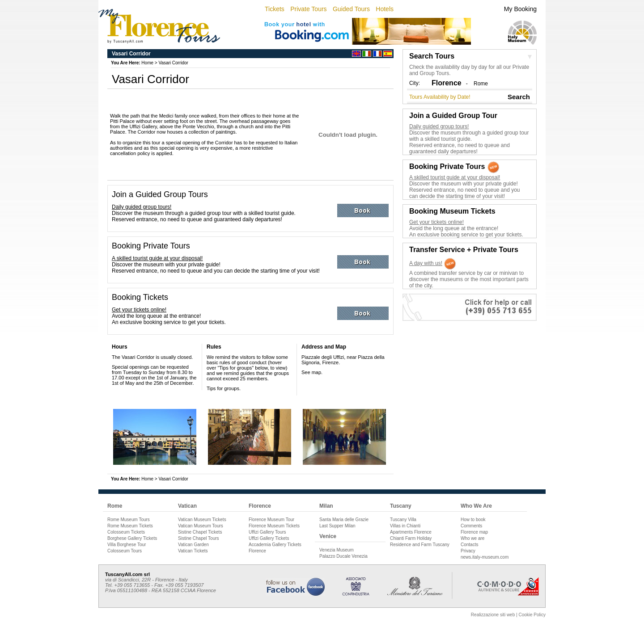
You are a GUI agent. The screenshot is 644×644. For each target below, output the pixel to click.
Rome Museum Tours (129, 520)
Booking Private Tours (151, 246)
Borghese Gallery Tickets (132, 538)
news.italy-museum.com (485, 557)
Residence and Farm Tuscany (420, 545)
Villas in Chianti (405, 526)
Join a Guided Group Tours (160, 194)
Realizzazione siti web (493, 615)
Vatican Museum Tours (201, 526)
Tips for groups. (224, 388)
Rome (481, 84)
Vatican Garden (193, 545)
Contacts (469, 545)
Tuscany (401, 506)
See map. (312, 372)
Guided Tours (351, 9)
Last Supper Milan (337, 526)
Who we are (472, 538)
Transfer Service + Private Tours (464, 250)
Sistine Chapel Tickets (200, 532)
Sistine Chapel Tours (199, 538)
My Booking (520, 9)
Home (147, 63)
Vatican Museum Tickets (202, 520)
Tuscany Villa (403, 520)
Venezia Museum (337, 550)
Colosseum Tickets (126, 532)
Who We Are (476, 506)
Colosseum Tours (125, 551)
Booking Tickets (140, 297)
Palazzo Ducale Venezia (343, 556)
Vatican (187, 506)
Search (519, 97)
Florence (260, 506)
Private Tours (308, 9)
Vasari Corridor (173, 63)
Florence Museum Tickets (274, 526)
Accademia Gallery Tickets (275, 545)
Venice (328, 536)
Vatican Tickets (193, 551)
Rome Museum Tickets (130, 526)
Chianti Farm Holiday (411, 538)
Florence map (474, 532)
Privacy (468, 551)
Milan (326, 506)
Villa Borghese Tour (127, 545)
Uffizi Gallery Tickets (269, 538)
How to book (473, 520)
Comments (471, 526)
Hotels (385, 9)
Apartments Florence (411, 532)
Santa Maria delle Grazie (344, 520)
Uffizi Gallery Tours (267, 532)
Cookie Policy (532, 615)
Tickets (275, 9)
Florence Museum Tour (271, 520)
